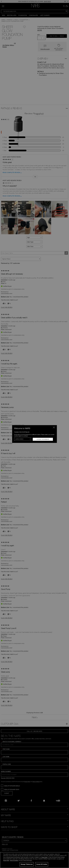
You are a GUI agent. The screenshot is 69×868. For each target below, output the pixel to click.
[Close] (66, 855)
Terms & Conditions (14, 860)
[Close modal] (54, 427)
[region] (34, 860)
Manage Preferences (27, 864)
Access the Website (43, 439)
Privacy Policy (45, 857)
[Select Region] (23, 439)
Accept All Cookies (42, 864)
